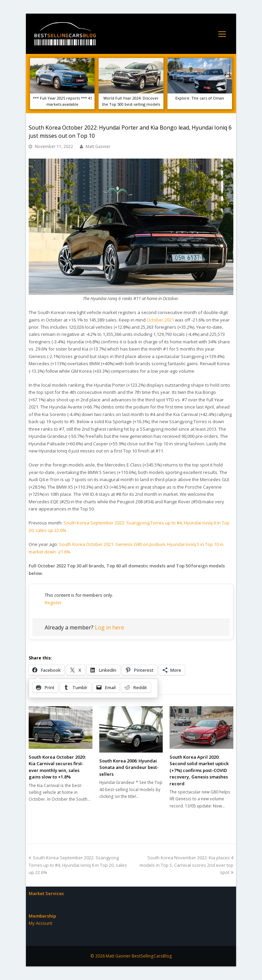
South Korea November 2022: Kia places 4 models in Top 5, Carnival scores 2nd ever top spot (186, 865)
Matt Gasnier (98, 146)
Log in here (110, 627)
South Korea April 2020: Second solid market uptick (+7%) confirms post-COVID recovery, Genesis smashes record (199, 770)
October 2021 (160, 320)
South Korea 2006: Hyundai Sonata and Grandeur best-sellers (129, 767)
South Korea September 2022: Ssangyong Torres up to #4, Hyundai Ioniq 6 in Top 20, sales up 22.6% (78, 865)
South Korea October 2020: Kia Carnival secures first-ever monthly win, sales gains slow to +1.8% (57, 767)
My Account (40, 923)
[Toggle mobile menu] (222, 34)
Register (53, 603)
